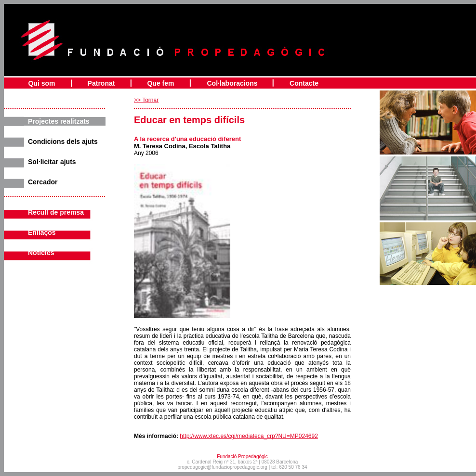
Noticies (41, 253)
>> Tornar (146, 100)
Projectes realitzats (59, 121)
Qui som (41, 83)
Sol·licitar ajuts (52, 162)
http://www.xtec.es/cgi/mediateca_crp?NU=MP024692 (249, 436)
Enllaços (42, 232)
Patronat (101, 83)
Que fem (160, 83)
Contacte (304, 83)
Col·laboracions (232, 83)
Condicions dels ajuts (63, 142)
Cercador (43, 182)
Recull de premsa (56, 212)
